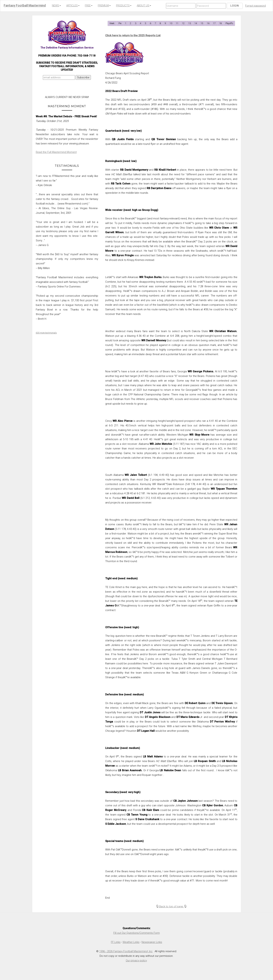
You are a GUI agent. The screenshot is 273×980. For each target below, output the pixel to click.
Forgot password (255, 6)
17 (214, 23)
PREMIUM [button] (104, 5)
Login (235, 6)
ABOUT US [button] (144, 5)
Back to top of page (171, 906)
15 (202, 23)
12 (183, 23)
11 (177, 23)
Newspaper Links (152, 942)
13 (190, 23)
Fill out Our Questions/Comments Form (137, 933)
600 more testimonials (46, 333)
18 (221, 23)
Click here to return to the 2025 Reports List (133, 35)
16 (208, 23)
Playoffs (229, 23)
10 (171, 23)
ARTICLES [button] (73, 5)
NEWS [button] (56, 5)
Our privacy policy (136, 961)
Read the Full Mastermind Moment (56, 152)
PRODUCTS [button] (124, 5)
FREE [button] (89, 5)
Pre (120, 23)
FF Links (116, 942)
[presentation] (66, 88)
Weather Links (131, 942)
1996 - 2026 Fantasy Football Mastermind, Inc (126, 951)
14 (196, 23)
